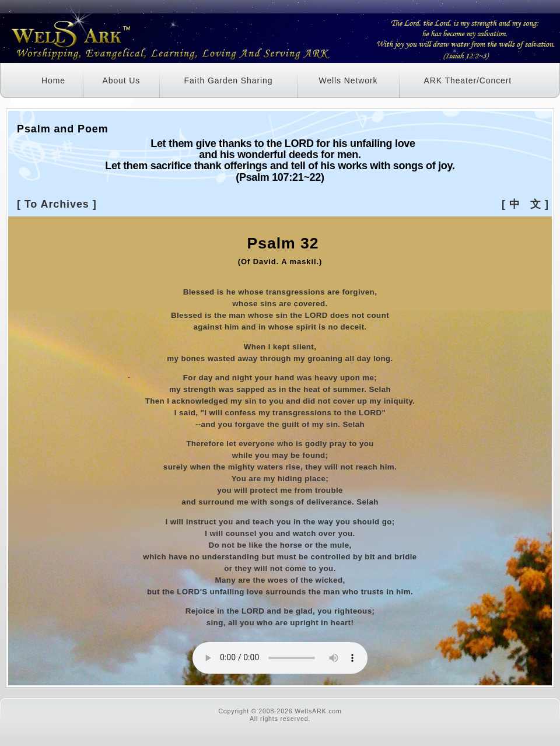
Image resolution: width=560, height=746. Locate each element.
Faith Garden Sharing (229, 80)
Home (53, 80)
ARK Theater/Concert (468, 80)
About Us (121, 80)
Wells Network (349, 80)
